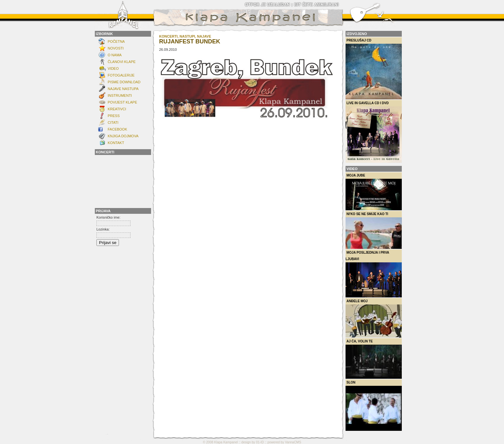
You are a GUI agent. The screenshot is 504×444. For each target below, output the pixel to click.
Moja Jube (374, 192)
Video (113, 68)
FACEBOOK (117, 129)
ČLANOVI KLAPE (122, 62)
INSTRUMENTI (120, 95)
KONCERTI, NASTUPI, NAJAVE (185, 36)
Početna (116, 41)
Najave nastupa (123, 89)
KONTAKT (116, 143)
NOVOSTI (116, 48)
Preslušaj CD (374, 69)
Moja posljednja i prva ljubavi (374, 274)
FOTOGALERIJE (121, 75)
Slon (374, 406)
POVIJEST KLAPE (122, 102)
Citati (113, 122)
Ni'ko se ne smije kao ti (374, 231)
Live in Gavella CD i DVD (374, 132)
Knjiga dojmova (123, 136)
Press (114, 116)
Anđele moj (374, 318)
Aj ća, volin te (374, 359)
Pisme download (124, 82)
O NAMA (115, 55)
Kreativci (117, 109)
